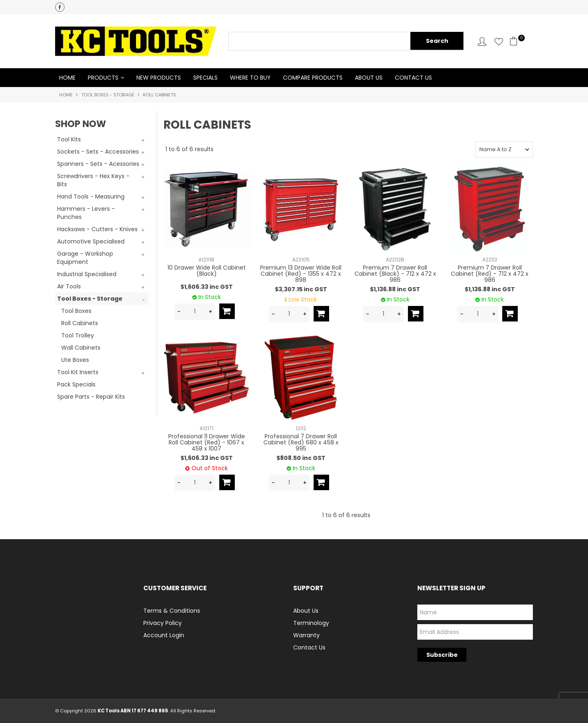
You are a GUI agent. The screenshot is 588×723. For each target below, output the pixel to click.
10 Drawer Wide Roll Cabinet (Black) (207, 271)
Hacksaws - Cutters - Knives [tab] (97, 229)
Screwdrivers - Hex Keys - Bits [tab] (93, 180)
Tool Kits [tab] (69, 139)
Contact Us (413, 78)
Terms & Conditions (172, 611)
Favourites (499, 41)
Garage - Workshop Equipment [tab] (85, 258)
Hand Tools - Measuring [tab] (91, 196)
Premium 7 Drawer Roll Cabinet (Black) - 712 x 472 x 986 (395, 274)
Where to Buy (250, 78)
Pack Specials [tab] (76, 384)
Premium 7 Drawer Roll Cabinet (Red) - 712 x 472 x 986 (490, 274)
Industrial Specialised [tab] (87, 274)
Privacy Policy (163, 623)
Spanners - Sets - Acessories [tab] (98, 164)
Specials (205, 78)
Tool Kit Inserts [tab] (78, 372)
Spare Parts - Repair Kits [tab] (91, 397)
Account (482, 41)
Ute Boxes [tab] (75, 360)
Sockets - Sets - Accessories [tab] (98, 152)
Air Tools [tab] (69, 286)
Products (103, 78)
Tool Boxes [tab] (76, 311)
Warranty (306, 635)
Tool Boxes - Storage (108, 95)
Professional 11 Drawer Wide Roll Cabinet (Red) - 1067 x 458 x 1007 (207, 443)
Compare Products (313, 78)
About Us (369, 78)
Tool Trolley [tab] (78, 335)
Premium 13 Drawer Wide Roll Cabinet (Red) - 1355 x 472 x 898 (301, 274)
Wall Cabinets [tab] (81, 348)
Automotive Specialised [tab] (91, 241)
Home (67, 78)
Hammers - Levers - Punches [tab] (86, 213)
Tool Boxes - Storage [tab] (90, 299)
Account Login (164, 635)
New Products (159, 78)
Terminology (311, 623)
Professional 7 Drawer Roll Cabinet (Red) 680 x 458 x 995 (301, 443)
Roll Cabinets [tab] (80, 323)
